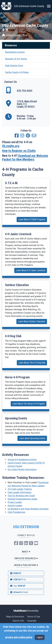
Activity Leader (15, 506)
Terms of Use (33, 617)
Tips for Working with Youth (21, 496)
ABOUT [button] (26, 552)
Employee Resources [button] (26, 558)
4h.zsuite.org (11, 146)
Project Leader (15, 502)
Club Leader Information (20, 492)
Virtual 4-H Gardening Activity (22, 460)
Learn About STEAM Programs (32, 219)
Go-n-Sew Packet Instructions (22, 469)
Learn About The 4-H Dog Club (32, 363)
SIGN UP (17, 586)
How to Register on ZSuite (19, 151)
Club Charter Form (14, 66)
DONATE (15, 573)
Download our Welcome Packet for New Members (25, 158)
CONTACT (18, 580)
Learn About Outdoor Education (32, 321)
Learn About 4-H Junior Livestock (31, 270)
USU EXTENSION (26, 527)
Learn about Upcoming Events (32, 438)
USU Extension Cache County (29, 6)
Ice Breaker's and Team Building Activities (28, 509)
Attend (19, 592)
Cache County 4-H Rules (17, 72)
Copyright (32, 621)
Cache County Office (15, 35)
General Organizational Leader (22, 499)
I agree (40, 637)
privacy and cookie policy (19, 637)
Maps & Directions (15, 617)
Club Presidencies (16, 512)
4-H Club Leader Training (20, 489)
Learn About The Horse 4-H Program (29, 404)
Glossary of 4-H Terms (16, 59)
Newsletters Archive (15, 52)
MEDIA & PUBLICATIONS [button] (26, 565)
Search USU (18, 621)
